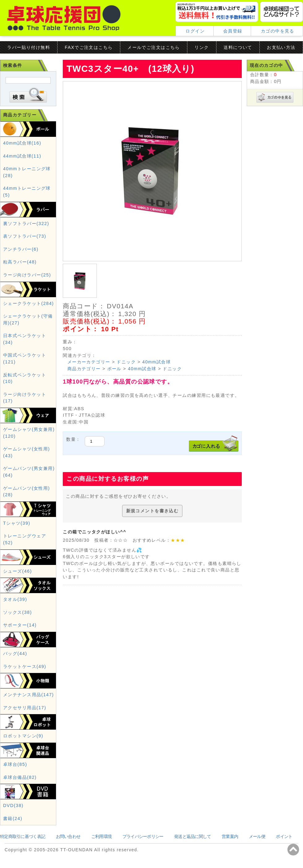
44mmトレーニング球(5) (27, 192)
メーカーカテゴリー (89, 362)
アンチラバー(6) (21, 249)
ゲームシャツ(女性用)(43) (26, 452)
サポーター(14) (20, 625)
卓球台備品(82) (20, 777)
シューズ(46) (17, 571)
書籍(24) (13, 818)
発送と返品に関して (193, 836)
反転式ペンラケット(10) (25, 378)
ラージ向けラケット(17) (25, 398)
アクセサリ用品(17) (25, 708)
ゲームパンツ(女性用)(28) (26, 492)
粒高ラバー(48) (20, 262)
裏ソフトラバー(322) (26, 224)
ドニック (126, 362)
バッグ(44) (15, 653)
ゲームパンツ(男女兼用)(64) (29, 472)
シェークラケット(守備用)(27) (28, 319)
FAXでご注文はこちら (89, 47)
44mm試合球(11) (22, 156)
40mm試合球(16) (22, 143)
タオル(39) (15, 599)
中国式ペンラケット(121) (25, 358)
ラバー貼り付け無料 (29, 47)
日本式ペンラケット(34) (25, 339)
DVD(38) (13, 805)
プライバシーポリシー (143, 836)
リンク (202, 47)
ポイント (284, 836)
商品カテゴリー (84, 369)
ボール (114, 369)
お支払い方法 (281, 47)
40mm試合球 (156, 362)
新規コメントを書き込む (152, 511)
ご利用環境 (101, 836)
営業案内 (230, 836)
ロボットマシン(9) (23, 736)
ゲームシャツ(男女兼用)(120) (29, 433)
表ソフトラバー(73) (25, 236)
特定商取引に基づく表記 (23, 836)
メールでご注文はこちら (154, 47)
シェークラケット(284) (28, 303)
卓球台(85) (15, 764)
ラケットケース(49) (25, 666)
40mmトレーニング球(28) (27, 172)
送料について (238, 47)
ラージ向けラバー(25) (27, 275)
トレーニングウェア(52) (25, 539)
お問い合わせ (68, 836)
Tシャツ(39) (17, 523)
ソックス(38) (17, 612)
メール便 (257, 836)
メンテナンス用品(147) (28, 695)
